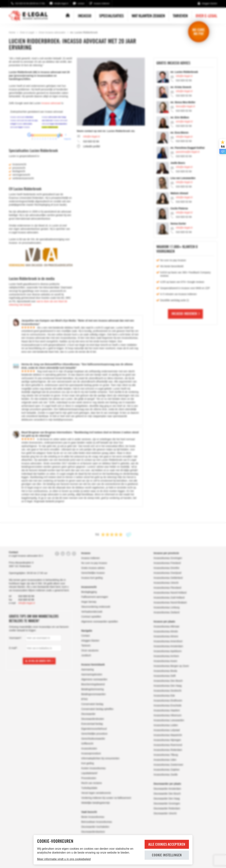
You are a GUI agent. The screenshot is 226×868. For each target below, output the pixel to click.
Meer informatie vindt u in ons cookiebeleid (64, 859)
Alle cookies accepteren (167, 844)
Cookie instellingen (167, 855)
